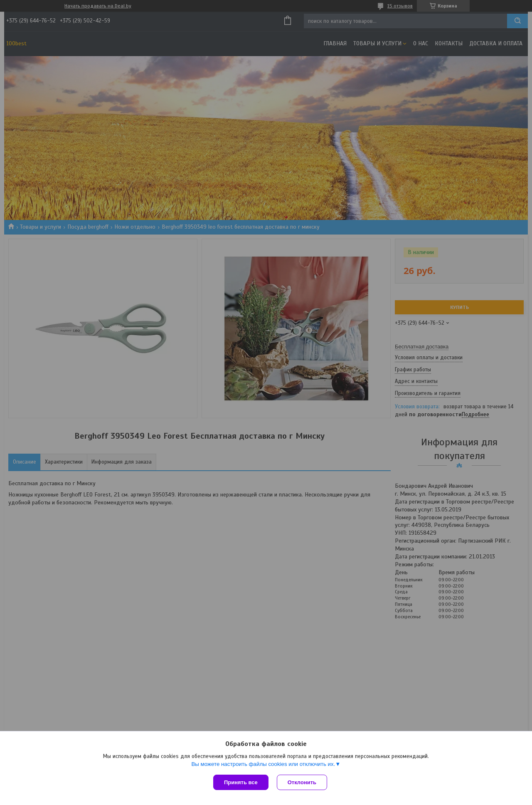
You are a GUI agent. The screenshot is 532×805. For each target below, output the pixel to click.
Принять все (241, 782)
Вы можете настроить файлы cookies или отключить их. (263, 764)
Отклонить (302, 782)
